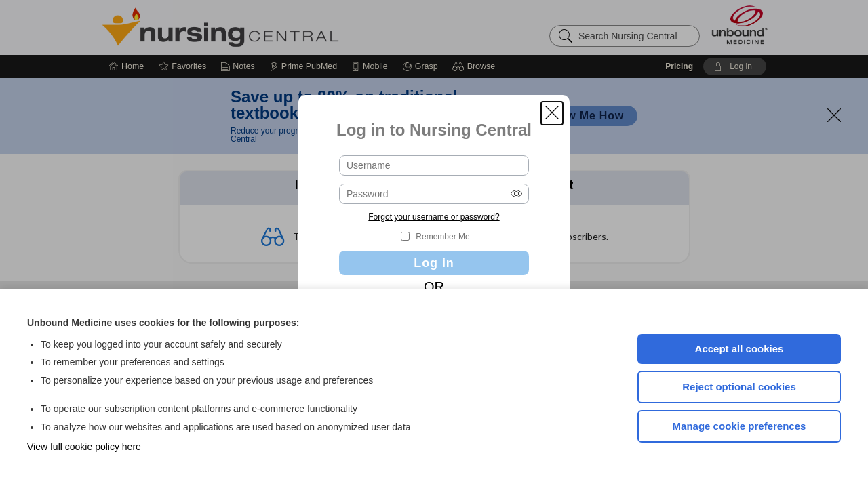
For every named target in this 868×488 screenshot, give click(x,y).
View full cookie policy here (84, 447)
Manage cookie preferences (739, 426)
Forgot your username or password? (434, 217)
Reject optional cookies (739, 387)
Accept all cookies (739, 349)
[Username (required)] (434, 165)
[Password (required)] (434, 194)
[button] (552, 113)
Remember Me (442, 237)
